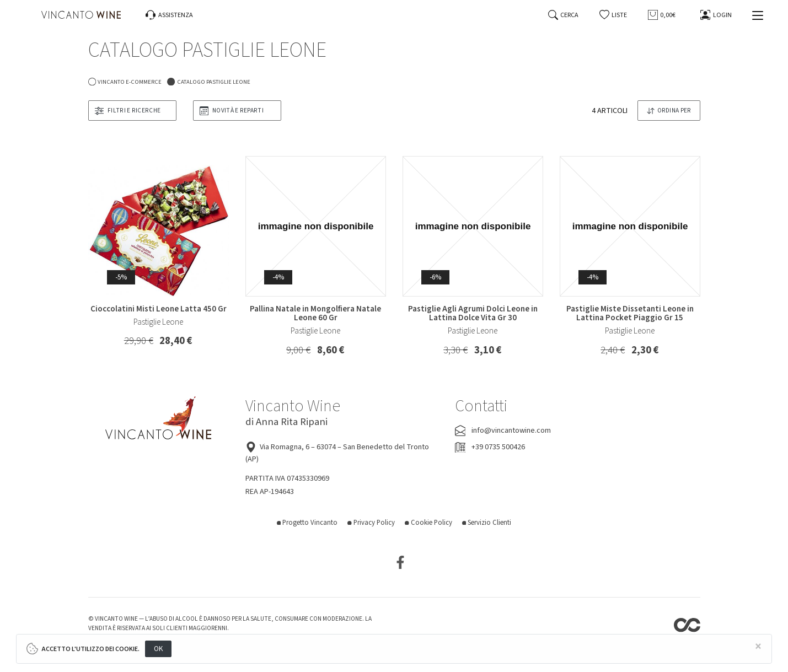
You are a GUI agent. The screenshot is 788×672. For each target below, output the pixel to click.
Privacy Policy (371, 523)
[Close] (758, 647)
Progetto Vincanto (307, 523)
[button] (613, 15)
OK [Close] (159, 649)
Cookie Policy (428, 523)
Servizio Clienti (487, 523)
